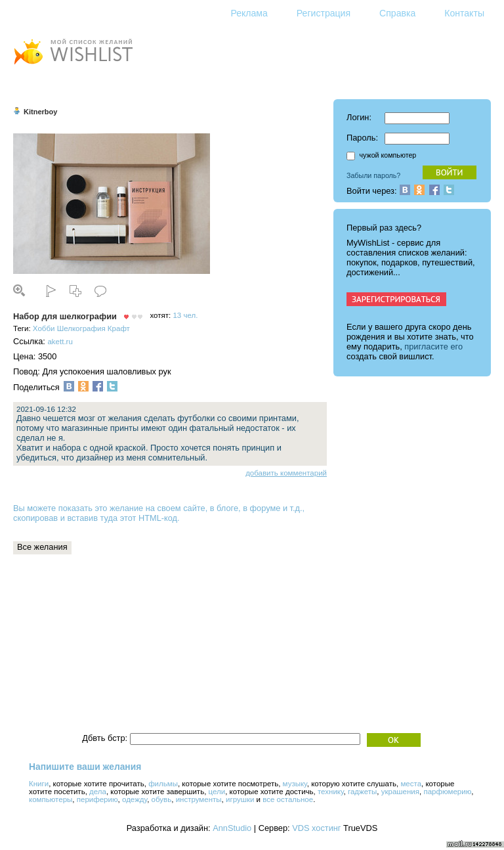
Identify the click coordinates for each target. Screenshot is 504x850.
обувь (162, 799)
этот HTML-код (149, 518)
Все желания (42, 547)
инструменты (199, 799)
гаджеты (362, 792)
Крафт (119, 328)
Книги (39, 784)
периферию (97, 799)
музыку (295, 784)
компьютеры (51, 799)
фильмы (163, 784)
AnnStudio (232, 828)
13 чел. (185, 315)
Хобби (44, 328)
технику (331, 792)
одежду (135, 799)
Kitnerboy (40, 112)
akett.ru (60, 342)
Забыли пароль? (373, 175)
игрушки (240, 799)
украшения (400, 792)
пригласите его (433, 347)
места (411, 784)
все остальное (288, 799)
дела (98, 792)
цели (217, 792)
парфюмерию (447, 792)
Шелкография (81, 328)
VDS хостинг (316, 828)
